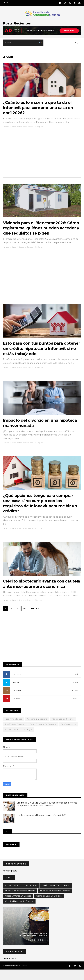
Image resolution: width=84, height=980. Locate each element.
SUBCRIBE (74, 709)
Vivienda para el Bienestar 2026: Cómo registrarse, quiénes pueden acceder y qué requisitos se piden (41, 230)
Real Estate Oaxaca (15, 735)
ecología (28, 740)
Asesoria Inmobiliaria (37, 729)
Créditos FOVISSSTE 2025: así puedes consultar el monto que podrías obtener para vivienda (47, 815)
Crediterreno (30, 896)
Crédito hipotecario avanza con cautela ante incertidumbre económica (34, 591)
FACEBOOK (17, 685)
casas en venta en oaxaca (43, 735)
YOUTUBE (16, 709)
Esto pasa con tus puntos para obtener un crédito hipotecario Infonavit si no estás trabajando (42, 351)
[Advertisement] (42, 155)
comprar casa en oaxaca (49, 906)
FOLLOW (75, 693)
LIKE (76, 684)
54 (25, 619)
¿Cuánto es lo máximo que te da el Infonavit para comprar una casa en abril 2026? (38, 109)
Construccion (12, 740)
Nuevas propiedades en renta (20, 901)
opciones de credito (63, 729)
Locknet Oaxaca (20, 976)
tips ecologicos (68, 735)
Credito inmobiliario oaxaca (56, 896)
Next (35, 619)
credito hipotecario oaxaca (19, 911)
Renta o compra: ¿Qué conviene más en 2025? (42, 825)
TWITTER (16, 693)
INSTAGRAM (17, 701)
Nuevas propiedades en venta (55, 901)
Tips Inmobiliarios (14, 729)
